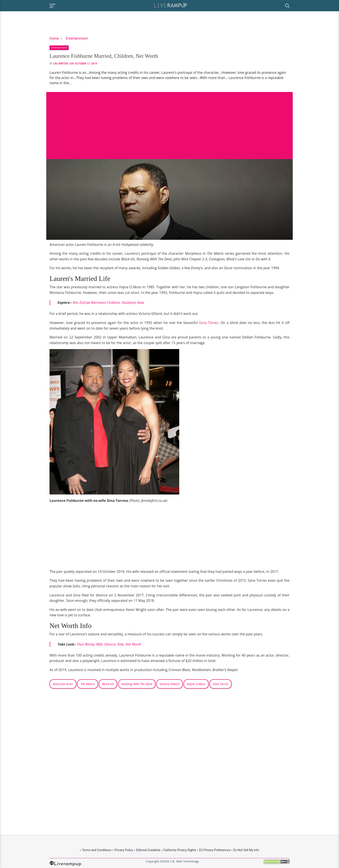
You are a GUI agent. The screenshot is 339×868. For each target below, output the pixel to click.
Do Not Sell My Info (246, 850)
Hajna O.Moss (196, 684)
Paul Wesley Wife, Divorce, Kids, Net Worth (109, 644)
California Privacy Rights (180, 850)
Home (54, 38)
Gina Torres (209, 323)
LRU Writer (61, 64)
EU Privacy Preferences (215, 850)
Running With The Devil (137, 684)
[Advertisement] (169, 122)
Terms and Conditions (97, 850)
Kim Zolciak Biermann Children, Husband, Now (108, 303)
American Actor (63, 684)
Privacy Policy (124, 850)
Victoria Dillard (169, 684)
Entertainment (77, 38)
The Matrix (88, 684)
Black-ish (108, 684)
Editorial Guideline (148, 850)
